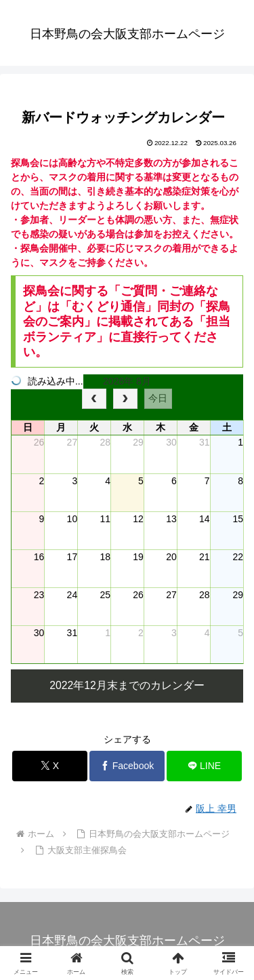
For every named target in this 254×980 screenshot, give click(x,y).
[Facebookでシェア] (127, 766)
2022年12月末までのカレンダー (127, 685)
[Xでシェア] (50, 766)
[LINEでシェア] (204, 766)
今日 (158, 398)
